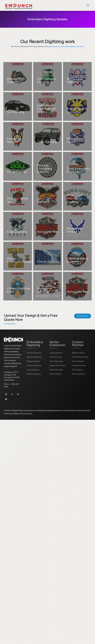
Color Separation (56, 361)
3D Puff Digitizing (34, 353)
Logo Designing (56, 353)
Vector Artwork (84, 411)
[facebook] (6, 394)
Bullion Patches (78, 353)
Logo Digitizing (33, 370)
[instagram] (18, 394)
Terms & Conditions (12, 414)
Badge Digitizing (33, 361)
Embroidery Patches (80, 357)
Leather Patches (79, 365)
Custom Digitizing (34, 365)
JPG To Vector (55, 374)
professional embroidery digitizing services (67, 46)
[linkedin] (12, 394)
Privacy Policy (27, 414)
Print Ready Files (56, 370)
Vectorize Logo (56, 357)
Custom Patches (78, 343)
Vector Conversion (57, 343)
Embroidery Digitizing (35, 343)
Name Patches (78, 361)
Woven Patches (78, 374)
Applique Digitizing (34, 357)
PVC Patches (77, 370)
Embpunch (31, 411)
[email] (6, 399)
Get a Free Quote (83, 316)
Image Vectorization (57, 365)
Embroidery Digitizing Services (49, 411)
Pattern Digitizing (34, 374)
